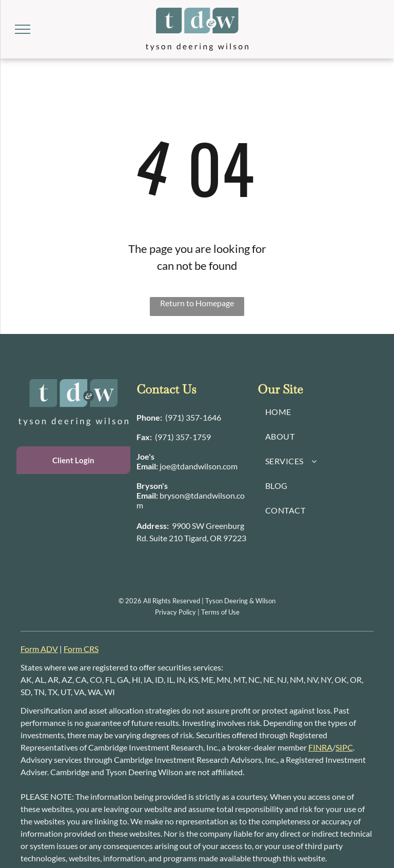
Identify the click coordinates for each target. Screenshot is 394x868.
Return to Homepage (197, 303)
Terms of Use (220, 612)
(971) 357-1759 (183, 437)
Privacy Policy (175, 612)
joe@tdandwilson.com (199, 466)
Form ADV (39, 649)
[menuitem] (318, 412)
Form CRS (81, 649)
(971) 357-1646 (193, 417)
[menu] (23, 29)
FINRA (320, 747)
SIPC (344, 747)
